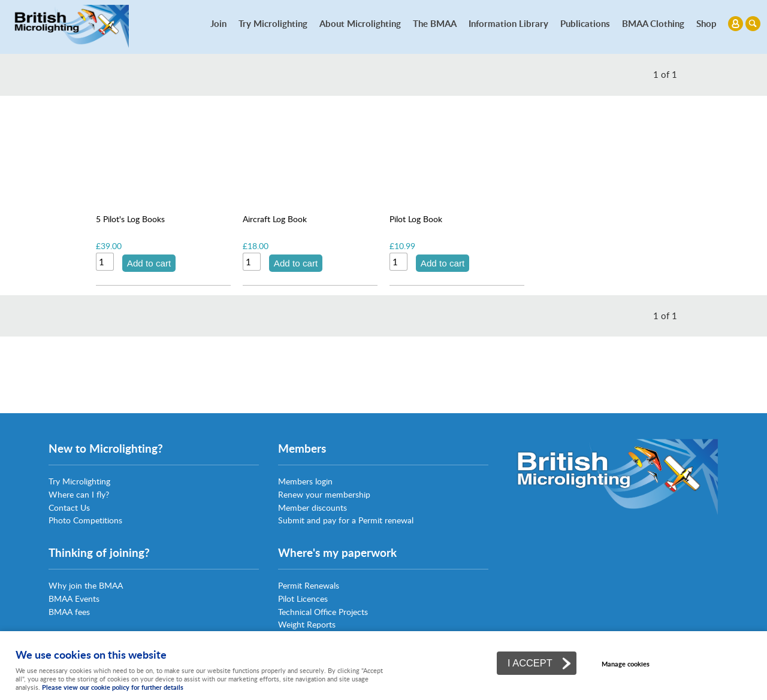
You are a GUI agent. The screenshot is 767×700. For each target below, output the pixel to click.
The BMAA (435, 23)
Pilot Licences (303, 599)
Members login (305, 481)
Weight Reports (307, 624)
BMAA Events (74, 599)
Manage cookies (626, 664)
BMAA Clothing (653, 23)
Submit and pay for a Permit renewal (346, 520)
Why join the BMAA (86, 585)
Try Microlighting (273, 23)
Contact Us (69, 507)
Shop (706, 23)
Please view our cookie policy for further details (113, 687)
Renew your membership (324, 494)
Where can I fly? (79, 494)
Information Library (508, 23)
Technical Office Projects (323, 612)
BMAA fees (69, 612)
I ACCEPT (530, 663)
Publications (585, 23)
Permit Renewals (309, 585)
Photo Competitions (85, 520)
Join (218, 23)
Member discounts (312, 507)
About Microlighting (360, 23)
